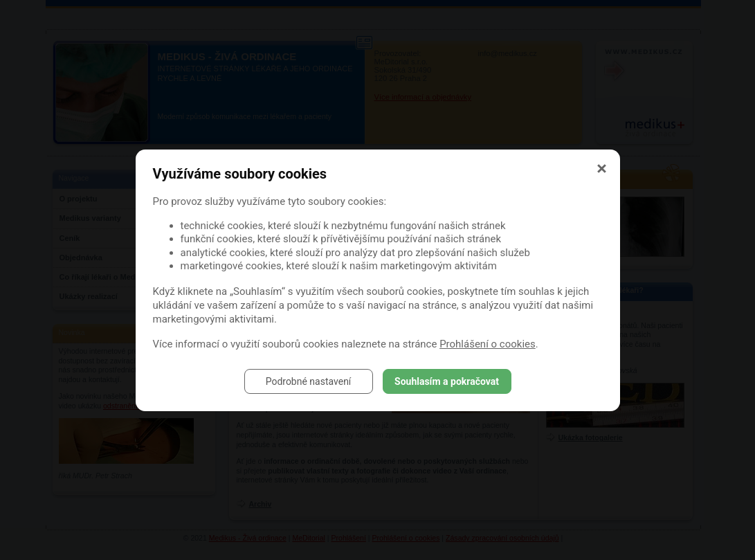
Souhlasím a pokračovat (447, 381)
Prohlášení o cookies (488, 344)
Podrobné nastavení (309, 381)
